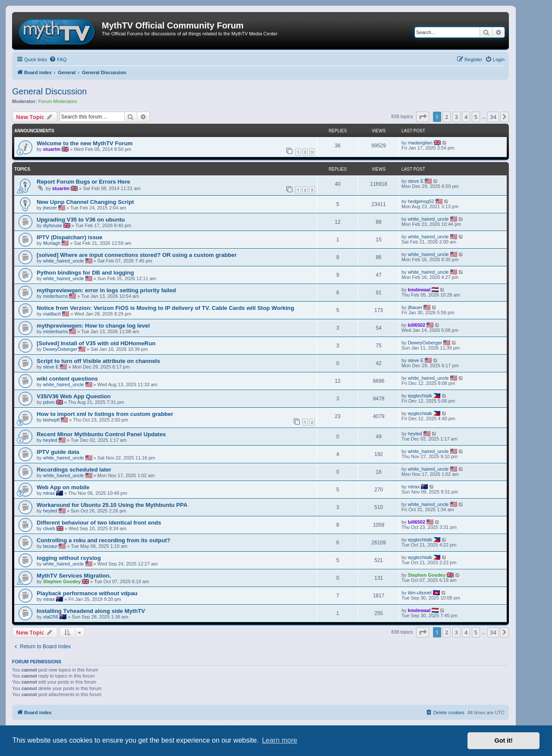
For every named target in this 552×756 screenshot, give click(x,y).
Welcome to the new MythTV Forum (85, 143)
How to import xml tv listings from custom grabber (105, 414)
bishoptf (52, 420)
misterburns (55, 296)
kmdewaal (419, 290)
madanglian (420, 143)
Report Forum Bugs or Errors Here (83, 182)
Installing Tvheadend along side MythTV (91, 611)
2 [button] (447, 117)
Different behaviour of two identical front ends (99, 523)
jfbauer (415, 307)
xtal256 (51, 617)
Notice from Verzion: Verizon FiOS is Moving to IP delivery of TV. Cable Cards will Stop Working (165, 308)
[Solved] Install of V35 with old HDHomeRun (96, 343)
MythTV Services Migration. (74, 576)
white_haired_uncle (428, 219)
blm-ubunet (420, 593)
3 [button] (456, 117)
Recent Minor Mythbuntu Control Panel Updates (101, 434)
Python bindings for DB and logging (85, 273)
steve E (416, 181)
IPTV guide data (58, 452)
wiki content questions (67, 379)
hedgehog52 (421, 201)
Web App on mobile (63, 487)
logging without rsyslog (69, 558)
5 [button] (476, 117)
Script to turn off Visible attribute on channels (98, 361)
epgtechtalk (420, 396)
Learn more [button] (279, 740)
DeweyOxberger (60, 349)
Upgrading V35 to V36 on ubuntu (81, 220)
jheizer (50, 208)
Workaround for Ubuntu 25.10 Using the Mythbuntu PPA (112, 505)
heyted (50, 440)
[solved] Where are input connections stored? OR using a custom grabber (137, 255)
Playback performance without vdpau (87, 593)
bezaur (50, 546)
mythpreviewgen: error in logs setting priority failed (106, 290)
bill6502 (417, 325)
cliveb (49, 528)
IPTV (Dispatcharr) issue (69, 237)
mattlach (52, 314)
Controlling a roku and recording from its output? (103, 540)
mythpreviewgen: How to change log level (93, 326)
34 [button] (493, 117)
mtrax (49, 493)
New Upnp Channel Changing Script (85, 202)
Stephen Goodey (62, 581)
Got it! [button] (504, 740)
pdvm (49, 402)
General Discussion (49, 91)
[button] (423, 117)
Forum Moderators (58, 101)
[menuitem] (58, 59)
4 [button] (466, 117)
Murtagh (52, 243)
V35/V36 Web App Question (74, 396)
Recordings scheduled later (74, 470)
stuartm (52, 149)
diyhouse (53, 225)
